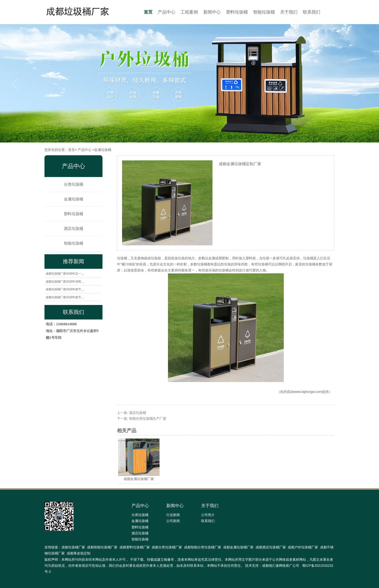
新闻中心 (212, 12)
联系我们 (312, 12)
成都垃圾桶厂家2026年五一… (65, 274)
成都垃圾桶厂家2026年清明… (65, 282)
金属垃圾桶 (73, 199)
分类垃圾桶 (73, 184)
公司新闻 (173, 521)
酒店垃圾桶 (73, 229)
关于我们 (289, 12)
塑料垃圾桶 (237, 12)
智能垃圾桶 (264, 12)
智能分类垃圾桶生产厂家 (148, 418)
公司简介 (208, 515)
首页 (148, 12)
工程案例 (189, 12)
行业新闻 (173, 515)
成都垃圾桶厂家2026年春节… (65, 289)
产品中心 (167, 12)
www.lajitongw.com (308, 392)
